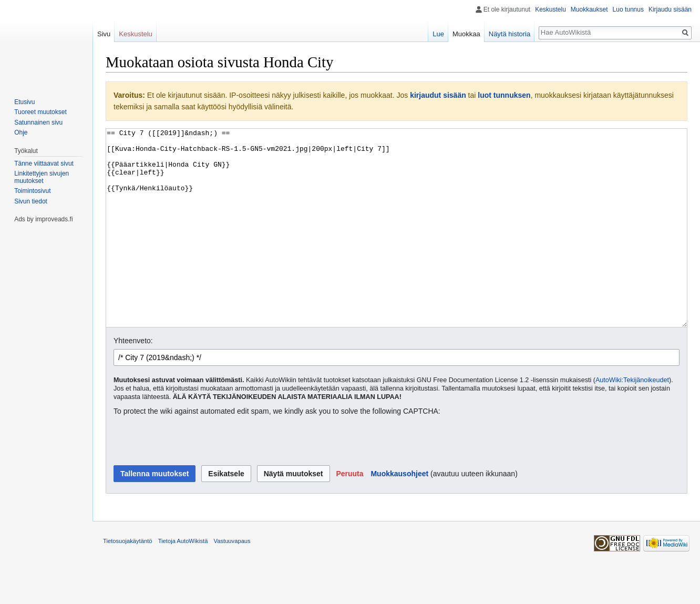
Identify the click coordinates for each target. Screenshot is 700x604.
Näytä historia (509, 34)
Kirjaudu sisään (670, 9)
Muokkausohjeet (399, 513)
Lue (438, 34)
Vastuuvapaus (232, 580)
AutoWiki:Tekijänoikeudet (632, 419)
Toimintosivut (32, 191)
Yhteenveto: (133, 380)
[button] (349, 513)
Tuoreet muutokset (40, 112)
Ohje (21, 132)
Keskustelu (550, 9)
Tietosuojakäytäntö (128, 580)
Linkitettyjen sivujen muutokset (42, 177)
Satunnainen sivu (38, 122)
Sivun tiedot (31, 201)
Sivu (104, 34)
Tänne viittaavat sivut (44, 163)
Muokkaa (466, 34)
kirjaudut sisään (438, 95)
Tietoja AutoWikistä (183, 580)
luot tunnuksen (504, 95)
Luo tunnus (628, 9)
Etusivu (24, 102)
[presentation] (193, 480)
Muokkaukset (589, 9)
